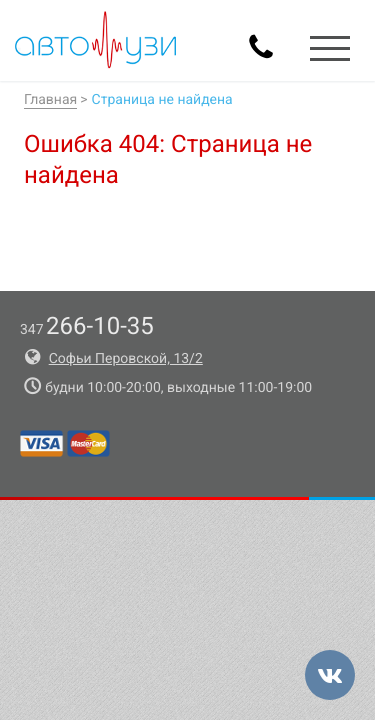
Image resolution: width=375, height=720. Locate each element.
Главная (50, 100)
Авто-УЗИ (95, 40)
